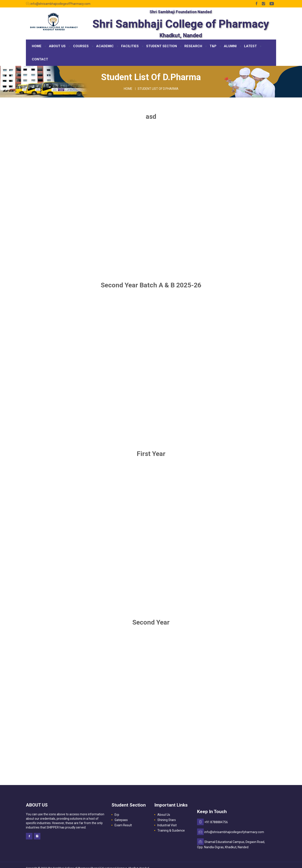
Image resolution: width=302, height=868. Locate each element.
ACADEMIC (105, 46)
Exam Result (123, 825)
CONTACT (40, 59)
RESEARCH (193, 46)
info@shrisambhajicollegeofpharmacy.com (234, 832)
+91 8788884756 (216, 822)
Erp (117, 815)
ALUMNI (230, 46)
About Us (164, 815)
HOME (37, 46)
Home (128, 89)
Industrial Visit (167, 825)
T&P (213, 46)
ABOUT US (57, 46)
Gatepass (121, 820)
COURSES (81, 46)
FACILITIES (130, 46)
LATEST (250, 46)
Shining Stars (167, 820)
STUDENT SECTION (162, 46)
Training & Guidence (171, 830)
